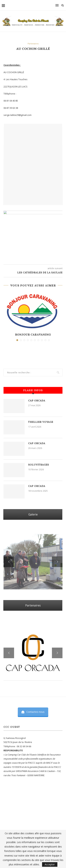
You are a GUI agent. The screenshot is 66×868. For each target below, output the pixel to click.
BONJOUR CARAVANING (33, 334)
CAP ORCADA (37, 401)
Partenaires (33, 44)
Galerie (33, 514)
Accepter (50, 864)
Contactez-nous (33, 712)
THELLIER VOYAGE (41, 422)
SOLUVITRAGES (39, 465)
